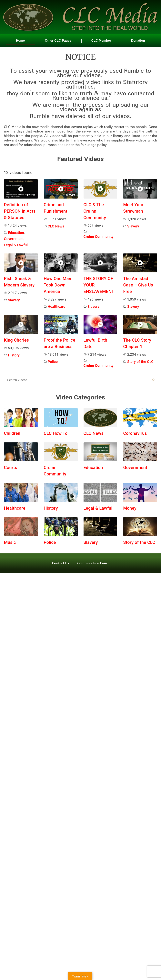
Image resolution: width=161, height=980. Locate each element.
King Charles (16, 340)
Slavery (133, 226)
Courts (10, 468)
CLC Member (101, 41)
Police (53, 362)
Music (10, 542)
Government (14, 239)
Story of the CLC (140, 362)
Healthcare (56, 307)
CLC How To (56, 433)
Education (16, 233)
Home (20, 41)
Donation (138, 41)
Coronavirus (135, 433)
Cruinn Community (99, 237)
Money (130, 508)
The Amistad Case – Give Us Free (138, 285)
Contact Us (61, 563)
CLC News (56, 226)
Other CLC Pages (58, 41)
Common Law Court (93, 563)
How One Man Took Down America (58, 285)
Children (12, 433)
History (14, 355)
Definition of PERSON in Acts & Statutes (20, 211)
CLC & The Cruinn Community (95, 211)
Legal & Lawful (16, 245)
